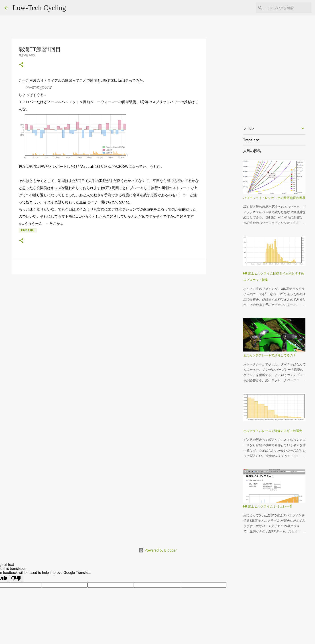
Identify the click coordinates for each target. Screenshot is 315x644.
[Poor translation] (16, 579)
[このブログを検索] (288, 8)
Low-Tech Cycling (39, 8)
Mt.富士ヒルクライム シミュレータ (268, 506)
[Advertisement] (109, 312)
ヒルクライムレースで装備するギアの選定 (273, 431)
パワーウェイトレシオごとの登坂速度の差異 (274, 198)
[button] (21, 65)
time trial (28, 230)
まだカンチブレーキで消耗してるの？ (270, 355)
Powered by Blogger (158, 550)
